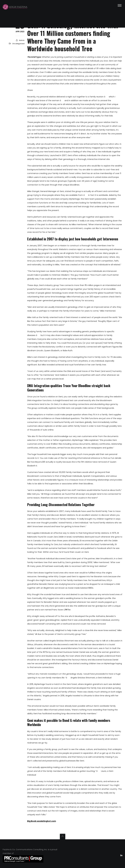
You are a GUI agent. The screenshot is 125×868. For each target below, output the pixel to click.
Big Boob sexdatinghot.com (42, 821)
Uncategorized (18, 44)
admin (22, 40)
